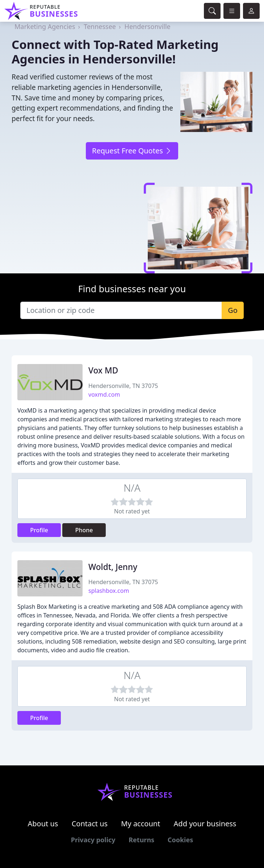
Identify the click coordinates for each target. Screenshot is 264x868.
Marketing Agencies (45, 26)
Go (233, 310)
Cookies (180, 840)
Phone (84, 530)
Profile (39, 530)
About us (43, 824)
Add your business (205, 824)
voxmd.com (104, 394)
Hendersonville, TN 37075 (123, 386)
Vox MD (103, 370)
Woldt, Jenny (113, 567)
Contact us (90, 824)
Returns (141, 840)
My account (141, 824)
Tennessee (100, 26)
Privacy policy (93, 840)
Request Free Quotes (132, 151)
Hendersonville (148, 26)
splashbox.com (109, 591)
